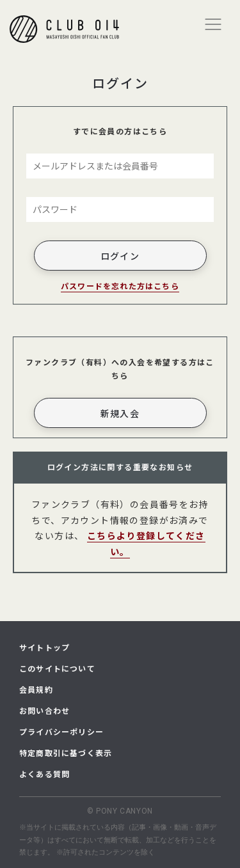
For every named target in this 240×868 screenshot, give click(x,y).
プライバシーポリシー (61, 731)
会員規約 (36, 689)
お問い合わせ (44, 710)
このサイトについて (57, 668)
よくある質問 (44, 774)
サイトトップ (44, 647)
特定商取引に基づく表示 (66, 753)
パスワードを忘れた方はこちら (120, 286)
